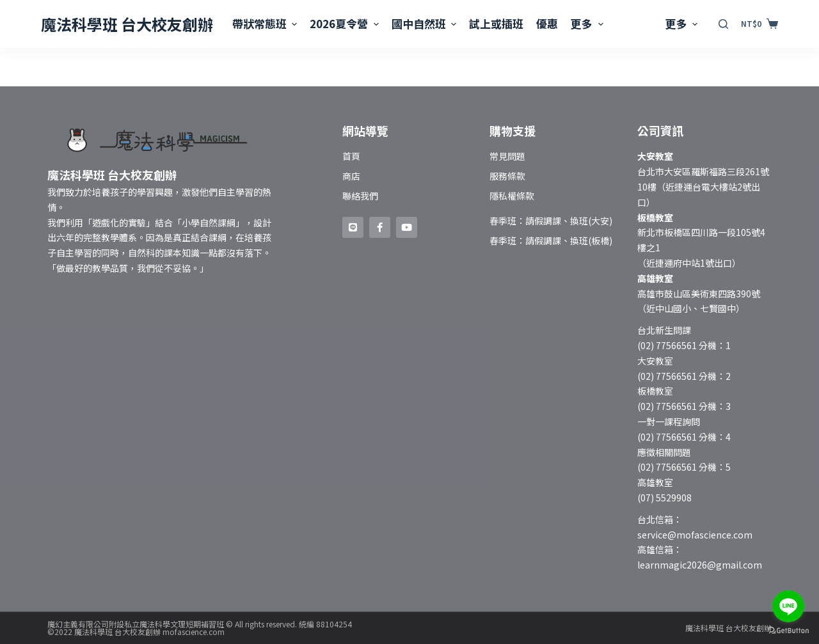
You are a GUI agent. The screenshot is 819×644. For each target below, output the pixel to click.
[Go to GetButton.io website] (788, 631)
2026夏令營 (346, 23)
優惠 (547, 23)
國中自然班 (425, 23)
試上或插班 (496, 23)
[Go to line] (788, 606)
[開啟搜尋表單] (723, 24)
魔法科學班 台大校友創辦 (127, 24)
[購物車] (759, 24)
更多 (588, 23)
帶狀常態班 (266, 23)
